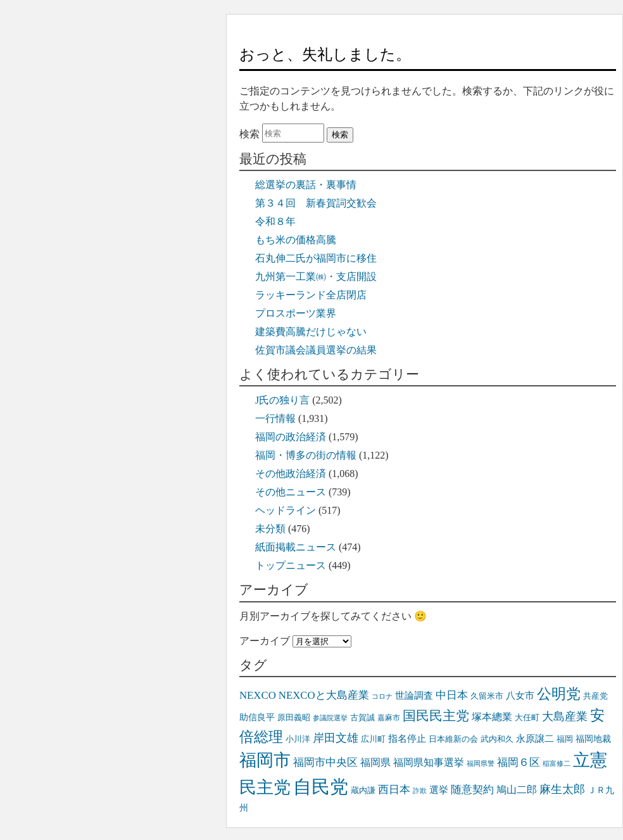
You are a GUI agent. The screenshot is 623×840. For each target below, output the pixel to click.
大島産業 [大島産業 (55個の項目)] (565, 716)
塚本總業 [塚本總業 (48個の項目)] (492, 717)
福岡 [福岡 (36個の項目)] (565, 739)
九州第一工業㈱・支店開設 (316, 277)
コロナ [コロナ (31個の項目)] (382, 696)
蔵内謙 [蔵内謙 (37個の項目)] (363, 790)
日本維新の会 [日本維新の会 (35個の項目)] (453, 739)
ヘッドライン (286, 510)
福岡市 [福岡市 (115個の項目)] (265, 760)
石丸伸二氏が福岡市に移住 (316, 258)
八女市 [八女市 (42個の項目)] (520, 696)
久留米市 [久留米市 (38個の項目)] (487, 696)
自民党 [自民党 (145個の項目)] (321, 787)
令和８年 (275, 221)
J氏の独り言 (282, 400)
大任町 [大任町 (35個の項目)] (527, 718)
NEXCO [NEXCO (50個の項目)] (258, 695)
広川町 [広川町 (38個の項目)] (373, 739)
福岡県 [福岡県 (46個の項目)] (375, 762)
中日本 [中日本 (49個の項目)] (452, 695)
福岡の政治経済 (291, 437)
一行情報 (275, 418)
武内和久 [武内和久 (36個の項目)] (497, 739)
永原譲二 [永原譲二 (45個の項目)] (535, 738)
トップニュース (291, 565)
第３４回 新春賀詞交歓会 (316, 203)
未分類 (270, 529)
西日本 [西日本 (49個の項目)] (394, 790)
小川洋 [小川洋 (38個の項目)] (298, 739)
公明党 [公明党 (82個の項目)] (559, 694)
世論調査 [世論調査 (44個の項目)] (414, 696)
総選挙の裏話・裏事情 (306, 185)
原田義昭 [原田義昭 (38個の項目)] (294, 717)
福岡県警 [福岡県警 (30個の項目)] (481, 764)
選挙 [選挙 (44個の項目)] (439, 790)
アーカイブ (265, 641)
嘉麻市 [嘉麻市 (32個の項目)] (389, 718)
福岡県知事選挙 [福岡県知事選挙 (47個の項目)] (429, 762)
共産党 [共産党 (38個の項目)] (595, 696)
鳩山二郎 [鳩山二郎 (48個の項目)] (517, 790)
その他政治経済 (291, 474)
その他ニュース (291, 492)
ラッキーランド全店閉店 (311, 295)
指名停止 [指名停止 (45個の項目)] (407, 738)
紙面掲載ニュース (296, 547)
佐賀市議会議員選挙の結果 (316, 350)
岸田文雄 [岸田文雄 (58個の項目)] (336, 738)
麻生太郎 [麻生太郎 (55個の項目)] (562, 789)
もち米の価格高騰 (296, 240)
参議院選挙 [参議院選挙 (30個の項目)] (330, 718)
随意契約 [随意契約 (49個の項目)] (472, 790)
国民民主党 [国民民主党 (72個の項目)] (436, 716)
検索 (249, 134)
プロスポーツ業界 (296, 313)
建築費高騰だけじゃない (311, 332)
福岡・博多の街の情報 (306, 455)
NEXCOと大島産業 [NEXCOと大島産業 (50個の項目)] (324, 695)
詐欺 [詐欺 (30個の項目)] (420, 791)
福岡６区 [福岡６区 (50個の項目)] (519, 762)
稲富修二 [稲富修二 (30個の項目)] (557, 764)
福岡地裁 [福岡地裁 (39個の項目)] (593, 739)
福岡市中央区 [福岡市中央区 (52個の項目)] (325, 762)
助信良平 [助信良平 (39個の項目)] (257, 717)
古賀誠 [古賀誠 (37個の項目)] (362, 717)
